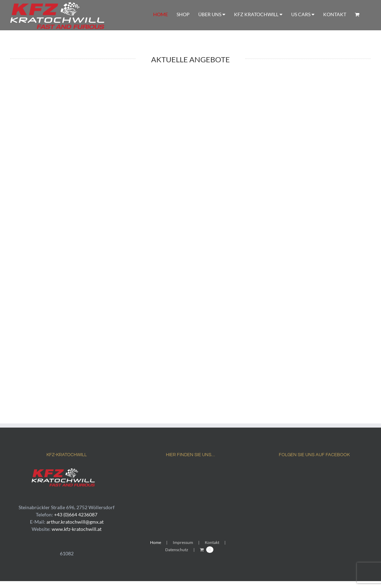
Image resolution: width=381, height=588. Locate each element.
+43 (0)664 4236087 (76, 514)
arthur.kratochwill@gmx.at (75, 522)
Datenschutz (177, 550)
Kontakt (212, 542)
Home (156, 542)
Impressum (183, 542)
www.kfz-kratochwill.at (77, 529)
